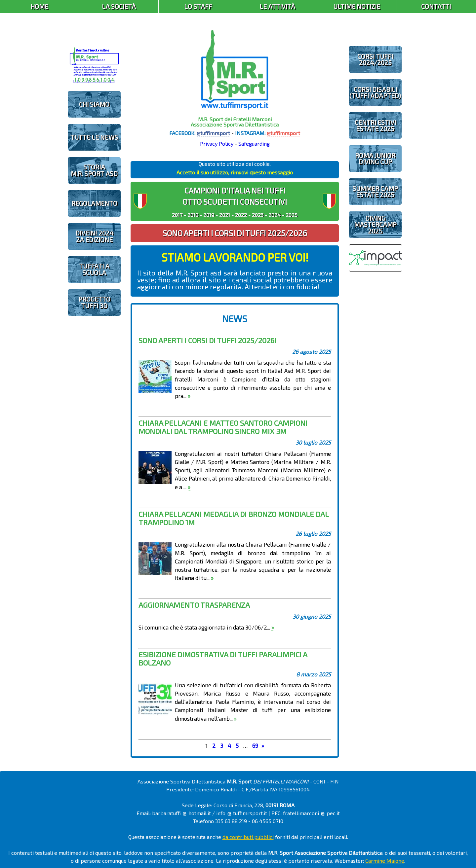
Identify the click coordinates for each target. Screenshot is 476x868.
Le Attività (277, 6)
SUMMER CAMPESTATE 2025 (375, 192)
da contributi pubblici (248, 837)
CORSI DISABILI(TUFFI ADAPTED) (375, 92)
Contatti (436, 6)
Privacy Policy (217, 144)
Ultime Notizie (357, 6)
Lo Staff (198, 6)
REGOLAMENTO (94, 203)
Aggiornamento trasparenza (194, 605)
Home (39, 6)
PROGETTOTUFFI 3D (94, 302)
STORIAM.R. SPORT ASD (94, 170)
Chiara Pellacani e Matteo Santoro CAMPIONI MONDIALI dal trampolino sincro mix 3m (223, 427)
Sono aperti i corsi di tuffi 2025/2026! (207, 340)
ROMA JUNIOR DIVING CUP (375, 159)
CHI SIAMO (94, 104)
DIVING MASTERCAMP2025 (375, 224)
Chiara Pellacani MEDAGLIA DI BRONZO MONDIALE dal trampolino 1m (234, 518)
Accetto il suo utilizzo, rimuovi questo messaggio (235, 172)
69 (255, 745)
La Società (119, 6)
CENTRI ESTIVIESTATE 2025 (375, 126)
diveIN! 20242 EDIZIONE (94, 236)
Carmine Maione (385, 861)
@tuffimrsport (213, 133)
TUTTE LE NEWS (94, 137)
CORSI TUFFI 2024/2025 (375, 59)
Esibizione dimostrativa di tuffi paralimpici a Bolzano (223, 658)
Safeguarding (254, 144)
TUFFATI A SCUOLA (94, 269)
